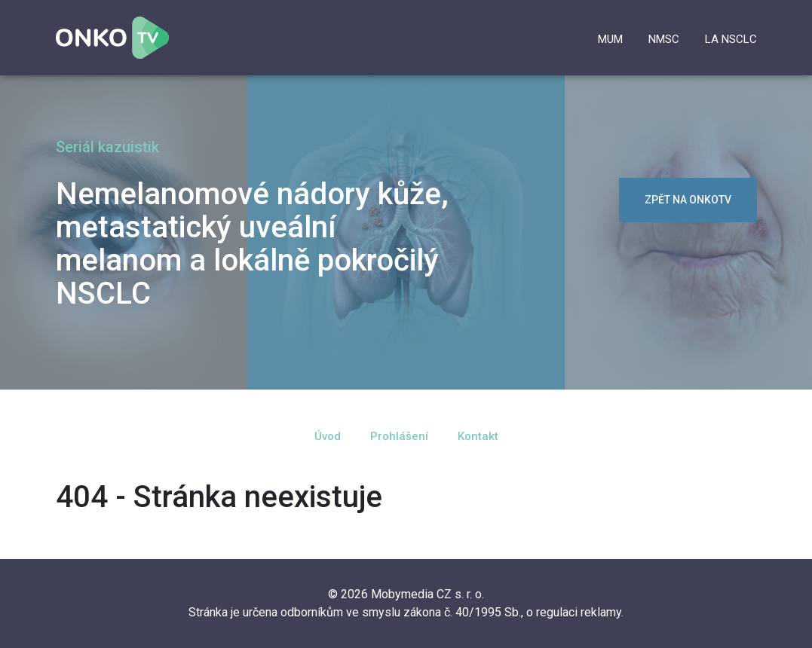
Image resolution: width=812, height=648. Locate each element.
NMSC (664, 39)
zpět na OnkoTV (688, 200)
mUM (610, 39)
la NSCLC (731, 39)
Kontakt (478, 436)
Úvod (328, 436)
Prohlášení (399, 436)
